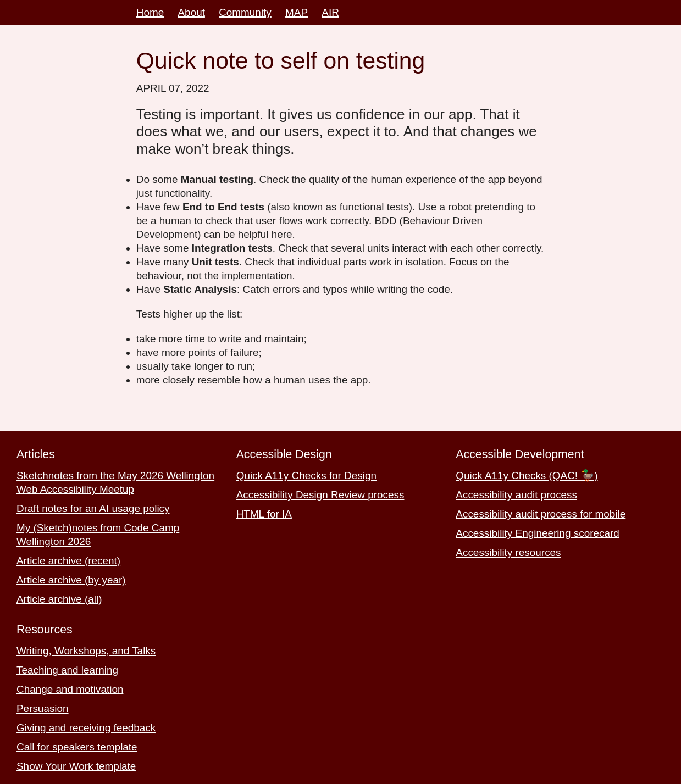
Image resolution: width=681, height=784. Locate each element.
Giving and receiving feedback (86, 728)
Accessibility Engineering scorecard (537, 533)
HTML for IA (264, 514)
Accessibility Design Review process (320, 495)
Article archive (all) (59, 599)
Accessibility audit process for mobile (541, 514)
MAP (297, 12)
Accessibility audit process (516, 495)
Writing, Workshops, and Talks (86, 651)
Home (150, 12)
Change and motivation (70, 689)
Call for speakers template (77, 747)
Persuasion (43, 708)
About (192, 12)
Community (245, 12)
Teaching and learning (67, 670)
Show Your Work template (76, 766)
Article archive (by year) (71, 580)
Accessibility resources (508, 552)
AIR (330, 12)
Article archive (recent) (68, 561)
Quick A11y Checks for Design (306, 476)
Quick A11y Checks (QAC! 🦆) (527, 476)
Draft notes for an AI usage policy (93, 508)
